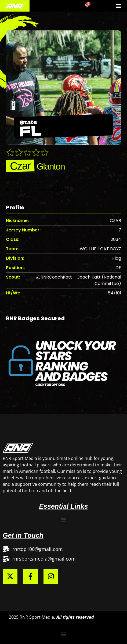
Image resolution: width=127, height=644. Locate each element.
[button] (119, 6)
